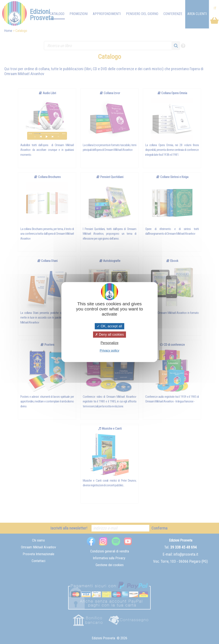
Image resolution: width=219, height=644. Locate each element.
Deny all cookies (109, 335)
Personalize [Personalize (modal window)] (109, 343)
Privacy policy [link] (109, 350)
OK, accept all (109, 326)
